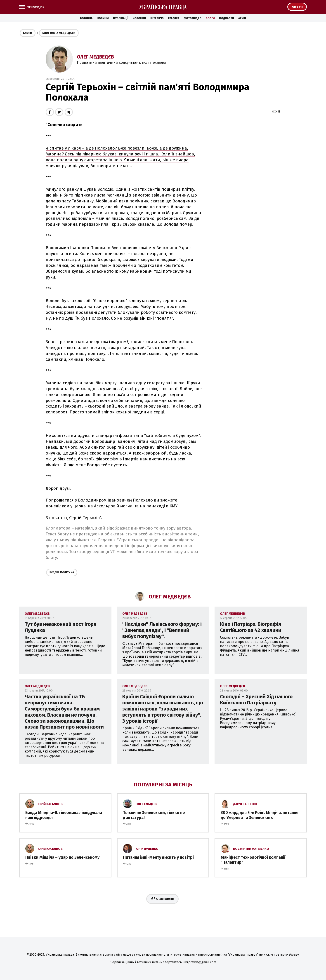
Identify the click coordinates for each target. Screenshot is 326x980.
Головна (86, 18)
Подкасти (227, 18)
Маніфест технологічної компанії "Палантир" (253, 860)
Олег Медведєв (95, 57)
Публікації (121, 18)
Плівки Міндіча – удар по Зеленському (62, 857)
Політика (62, 572)
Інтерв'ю (157, 18)
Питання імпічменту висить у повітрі (158, 857)
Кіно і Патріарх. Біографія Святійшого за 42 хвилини (251, 627)
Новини (103, 18)
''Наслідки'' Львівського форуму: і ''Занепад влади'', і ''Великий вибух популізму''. (162, 630)
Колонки (139, 18)
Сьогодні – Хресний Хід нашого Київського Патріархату (256, 700)
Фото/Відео (193, 18)
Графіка (174, 18)
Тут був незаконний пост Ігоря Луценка (60, 627)
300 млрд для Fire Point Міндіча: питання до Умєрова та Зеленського (260, 815)
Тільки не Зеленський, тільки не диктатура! (154, 815)
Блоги (210, 18)
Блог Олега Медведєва (59, 33)
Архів (242, 18)
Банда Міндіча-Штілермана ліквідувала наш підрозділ (64, 815)
